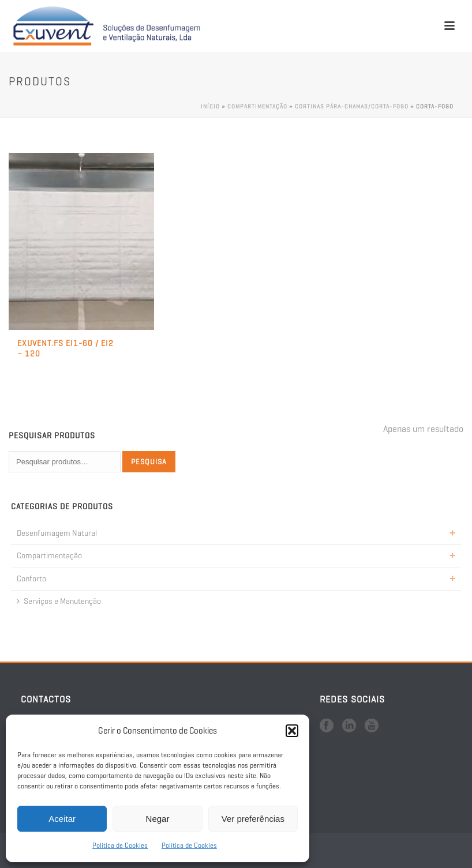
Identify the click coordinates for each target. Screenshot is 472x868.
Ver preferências (253, 819)
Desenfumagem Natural (57, 533)
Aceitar (62, 819)
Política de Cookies (120, 845)
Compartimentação (257, 106)
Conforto (31, 579)
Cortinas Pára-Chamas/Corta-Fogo (352, 106)
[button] (292, 731)
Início (210, 106)
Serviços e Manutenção (59, 601)
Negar (158, 819)
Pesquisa (149, 462)
